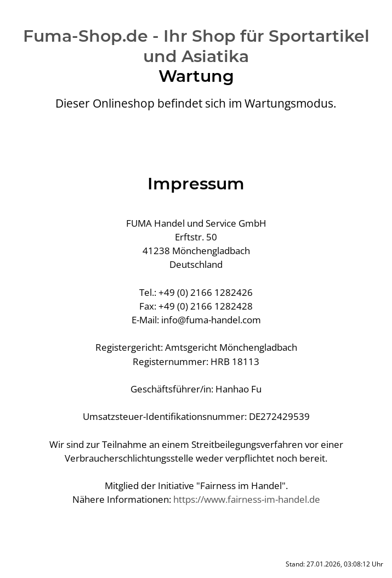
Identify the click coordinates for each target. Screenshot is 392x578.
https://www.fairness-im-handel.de (247, 499)
